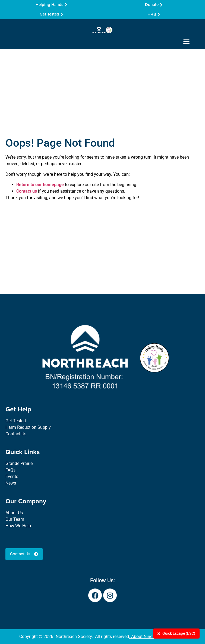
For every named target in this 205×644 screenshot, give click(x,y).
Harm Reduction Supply (28, 427)
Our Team (15, 519)
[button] (187, 41)
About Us (14, 513)
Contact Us (16, 434)
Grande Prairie (19, 463)
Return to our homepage (40, 185)
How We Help (18, 526)
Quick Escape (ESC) (176, 633)
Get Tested (16, 421)
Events (12, 477)
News (11, 483)
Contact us (27, 191)
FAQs (10, 470)
